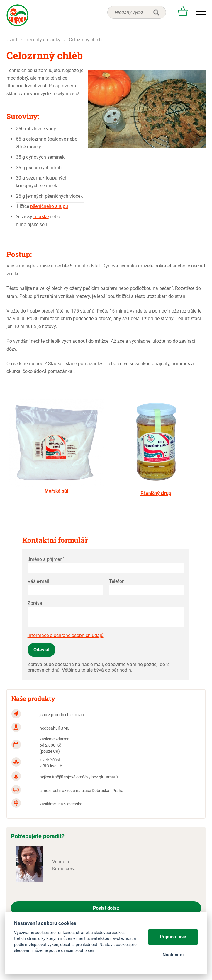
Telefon (117, 581)
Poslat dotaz (106, 908)
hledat (156, 12)
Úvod (12, 40)
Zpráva (35, 603)
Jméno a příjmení (46, 559)
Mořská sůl (56, 491)
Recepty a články (43, 40)
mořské (41, 217)
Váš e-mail (38, 581)
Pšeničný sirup (156, 493)
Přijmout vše (173, 937)
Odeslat (41, 650)
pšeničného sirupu (49, 206)
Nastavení (173, 955)
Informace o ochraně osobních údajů (66, 635)
